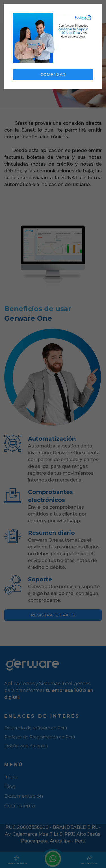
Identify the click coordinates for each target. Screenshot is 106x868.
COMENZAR (53, 75)
